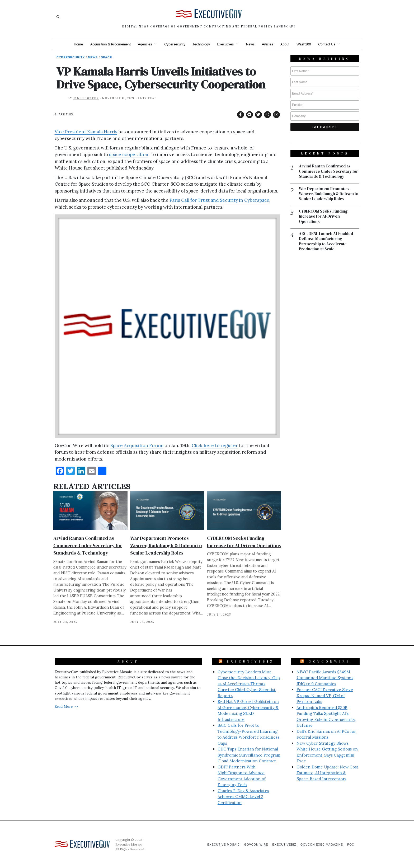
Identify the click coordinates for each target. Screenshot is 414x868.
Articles (268, 44)
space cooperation (129, 154)
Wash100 (304, 44)
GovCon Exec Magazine (321, 844)
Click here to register (215, 445)
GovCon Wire (255, 844)
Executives (225, 44)
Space (106, 57)
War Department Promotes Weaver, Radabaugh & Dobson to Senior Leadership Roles (166, 545)
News (250, 44)
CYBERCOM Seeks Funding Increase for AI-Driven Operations (323, 217)
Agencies (145, 44)
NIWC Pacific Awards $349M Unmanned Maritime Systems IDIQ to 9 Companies (325, 678)
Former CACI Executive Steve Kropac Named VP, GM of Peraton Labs (325, 696)
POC (351, 844)
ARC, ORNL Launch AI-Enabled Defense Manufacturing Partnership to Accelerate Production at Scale (326, 242)
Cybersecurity (174, 44)
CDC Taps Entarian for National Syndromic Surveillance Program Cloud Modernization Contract (249, 755)
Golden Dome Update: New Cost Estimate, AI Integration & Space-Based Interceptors (327, 773)
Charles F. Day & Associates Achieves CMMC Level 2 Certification (243, 797)
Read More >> (66, 706)
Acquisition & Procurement (110, 44)
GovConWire (330, 661)
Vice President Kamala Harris (86, 132)
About (285, 44)
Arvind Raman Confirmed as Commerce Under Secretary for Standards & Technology (88, 545)
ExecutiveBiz (251, 661)
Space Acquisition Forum (137, 445)
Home (78, 44)
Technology (201, 44)
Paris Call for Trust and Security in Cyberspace (219, 200)
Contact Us (327, 44)
